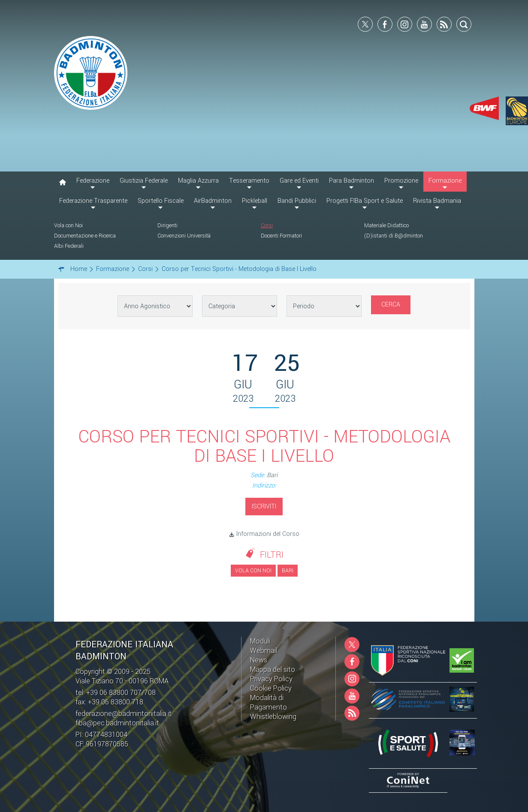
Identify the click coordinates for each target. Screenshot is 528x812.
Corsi (267, 226)
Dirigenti (167, 226)
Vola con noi (253, 571)
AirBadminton (213, 201)
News (259, 660)
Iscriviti (264, 507)
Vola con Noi (68, 226)
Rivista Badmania (437, 201)
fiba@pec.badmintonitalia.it (117, 723)
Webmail (264, 651)
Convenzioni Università (184, 236)
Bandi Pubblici (297, 201)
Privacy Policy (271, 679)
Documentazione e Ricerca (85, 236)
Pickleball (255, 201)
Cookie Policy (271, 688)
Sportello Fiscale (161, 201)
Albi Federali (69, 246)
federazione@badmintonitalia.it (124, 714)
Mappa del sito (273, 669)
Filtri (272, 555)
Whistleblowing (273, 717)
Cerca (391, 305)
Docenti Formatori (281, 236)
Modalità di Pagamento (269, 702)
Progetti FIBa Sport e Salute (365, 201)
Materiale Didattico (386, 226)
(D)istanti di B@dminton (394, 236)
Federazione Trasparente (93, 201)
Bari (288, 571)
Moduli (260, 641)
